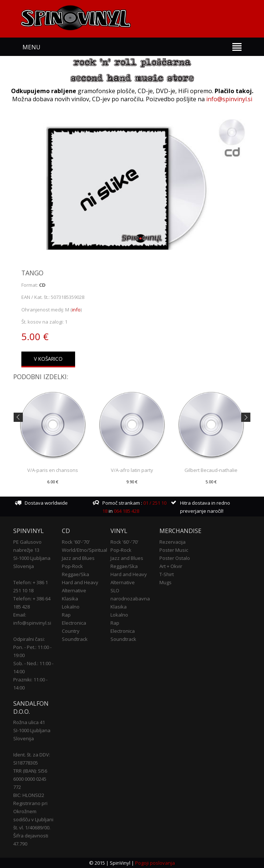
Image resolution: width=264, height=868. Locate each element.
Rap (66, 615)
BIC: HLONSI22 (29, 795)
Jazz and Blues (78, 558)
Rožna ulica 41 (29, 722)
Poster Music (174, 550)
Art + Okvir (171, 566)
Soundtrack (75, 639)
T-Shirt (167, 574)
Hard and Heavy (80, 582)
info (76, 310)
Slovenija (24, 566)
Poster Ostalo (175, 558)
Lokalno (71, 607)
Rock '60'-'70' (76, 542)
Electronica (74, 623)
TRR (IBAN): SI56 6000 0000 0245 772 (30, 779)
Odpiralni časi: (29, 639)
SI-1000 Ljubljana (32, 558)
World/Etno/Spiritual (85, 550)
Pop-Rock (72, 566)
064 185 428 (126, 511)
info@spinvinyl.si (229, 99)
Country (71, 631)
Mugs (166, 582)
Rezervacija (173, 542)
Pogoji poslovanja (155, 863)
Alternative (74, 590)
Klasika (70, 599)
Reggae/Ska (75, 574)
